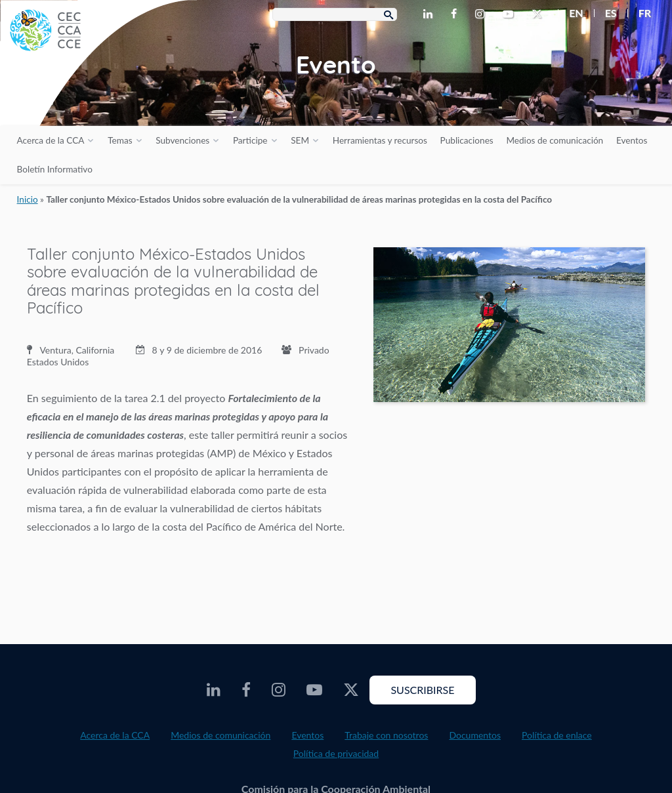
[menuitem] (571, 13)
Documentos (475, 735)
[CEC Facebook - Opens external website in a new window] (456, 14)
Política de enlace (557, 735)
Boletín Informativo (55, 169)
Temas (120, 140)
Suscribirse (422, 690)
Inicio (28, 199)
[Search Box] (335, 14)
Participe (250, 140)
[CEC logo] (98, 98)
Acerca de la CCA (51, 140)
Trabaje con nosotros (386, 735)
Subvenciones (182, 140)
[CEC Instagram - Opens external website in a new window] (482, 14)
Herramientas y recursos (380, 140)
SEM (300, 140)
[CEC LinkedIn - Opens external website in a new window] (430, 14)
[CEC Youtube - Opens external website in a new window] (511, 14)
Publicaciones (467, 140)
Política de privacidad (336, 753)
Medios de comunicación (555, 140)
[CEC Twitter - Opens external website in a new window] (539, 14)
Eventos (632, 140)
